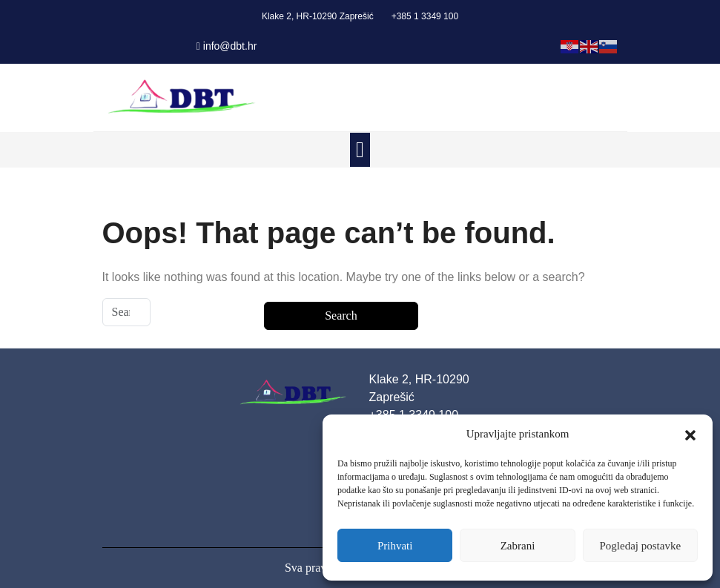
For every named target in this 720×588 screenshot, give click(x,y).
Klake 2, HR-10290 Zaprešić (318, 16)
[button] (690, 434)
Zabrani (518, 546)
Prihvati (395, 546)
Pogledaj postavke (641, 546)
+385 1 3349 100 (425, 16)
